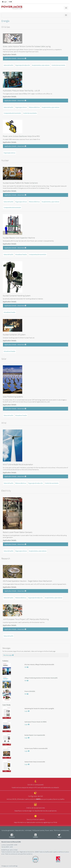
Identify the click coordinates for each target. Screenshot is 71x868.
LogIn (4, 2)
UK (19, 842)
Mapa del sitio (19, 830)
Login (27, 711)
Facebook (12, 836)
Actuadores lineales (21, 254)
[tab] (35, 58)
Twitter (59, 836)
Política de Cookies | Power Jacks (43, 830)
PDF (26, 667)
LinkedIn (35, 836)
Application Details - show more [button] (15, 58)
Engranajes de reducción (23, 65)
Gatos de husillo (8, 65)
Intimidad (28, 830)
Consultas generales (8, 830)
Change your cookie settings (9, 866)
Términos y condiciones (61, 830)
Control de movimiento (58, 65)
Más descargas (8, 655)
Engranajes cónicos (21, 107)
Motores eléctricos (34, 107)
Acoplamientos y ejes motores (41, 65)
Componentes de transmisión (12, 113)
